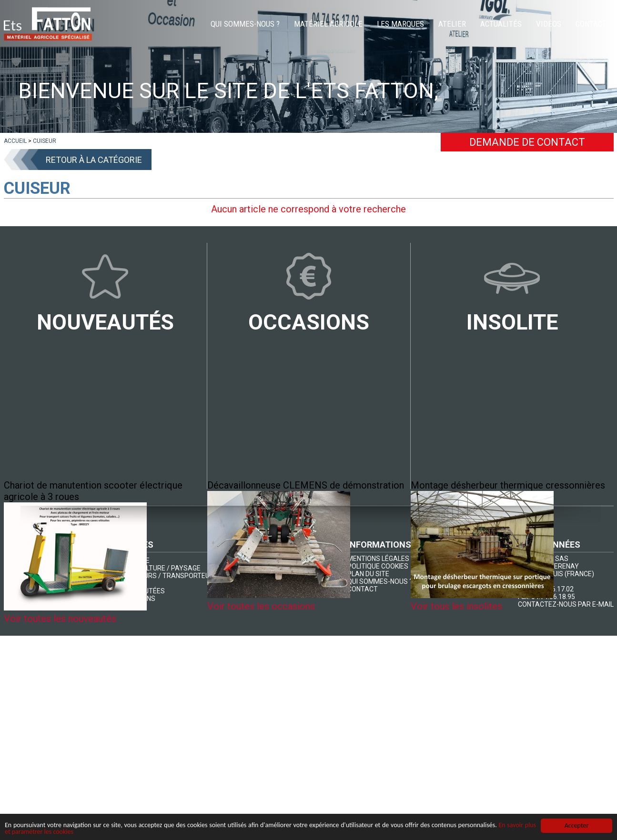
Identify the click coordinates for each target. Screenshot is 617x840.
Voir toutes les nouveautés (60, 619)
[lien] (15, 141)
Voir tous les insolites (456, 606)
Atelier (452, 24)
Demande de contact (527, 142)
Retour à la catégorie (94, 160)
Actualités (501, 24)
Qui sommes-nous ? (245, 24)
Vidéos (549, 24)
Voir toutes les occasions (261, 606)
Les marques (400, 24)
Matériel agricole (328, 24)
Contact (591, 24)
